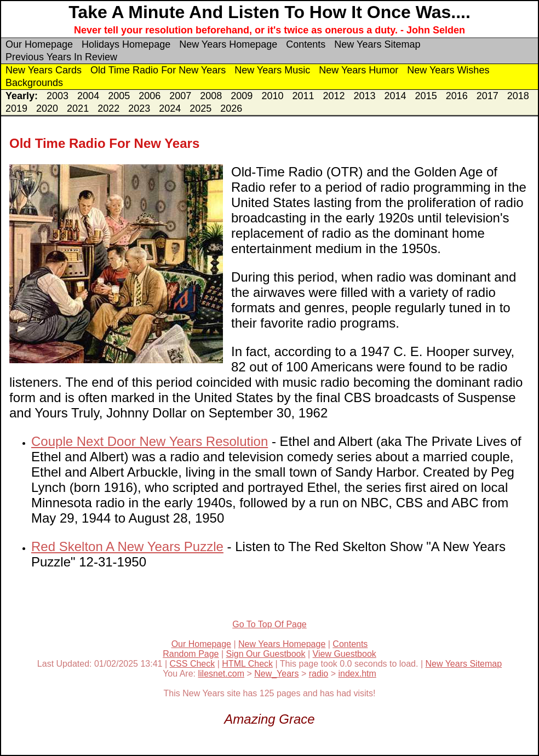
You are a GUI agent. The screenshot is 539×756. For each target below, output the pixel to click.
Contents (306, 44)
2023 (139, 108)
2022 (108, 108)
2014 (395, 96)
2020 (47, 108)
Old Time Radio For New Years (158, 70)
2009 (242, 96)
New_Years (276, 674)
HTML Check (247, 664)
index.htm (357, 674)
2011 (303, 96)
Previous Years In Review (61, 57)
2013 (365, 96)
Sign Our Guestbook (266, 654)
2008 (211, 96)
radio (319, 674)
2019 (16, 108)
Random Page (191, 654)
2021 (78, 108)
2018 (518, 96)
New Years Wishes (448, 70)
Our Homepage (39, 44)
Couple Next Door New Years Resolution (150, 441)
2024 (170, 108)
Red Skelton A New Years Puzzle (127, 546)
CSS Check (193, 664)
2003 (58, 96)
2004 (88, 96)
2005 (119, 96)
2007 (180, 96)
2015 (426, 96)
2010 (272, 96)
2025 (200, 108)
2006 (150, 96)
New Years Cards (44, 70)
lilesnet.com (221, 674)
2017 (488, 96)
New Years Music (272, 70)
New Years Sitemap (377, 44)
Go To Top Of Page (269, 624)
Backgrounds (34, 83)
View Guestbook (345, 654)
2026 (231, 108)
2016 (457, 96)
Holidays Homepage (126, 44)
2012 (334, 96)
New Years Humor (359, 70)
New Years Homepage (228, 44)
